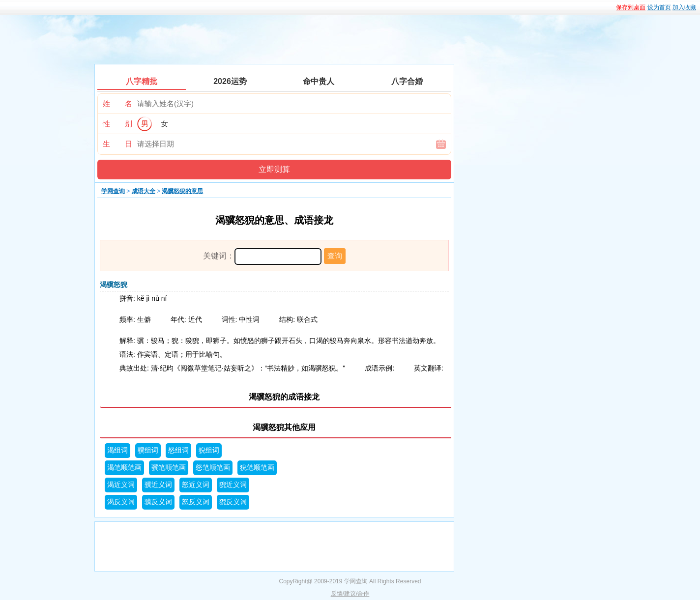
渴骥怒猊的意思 (182, 191)
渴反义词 (121, 502)
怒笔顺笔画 (213, 468)
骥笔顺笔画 (169, 468)
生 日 (117, 144)
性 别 (117, 124)
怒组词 (178, 450)
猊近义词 (233, 485)
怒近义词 (196, 485)
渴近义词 (121, 485)
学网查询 (113, 191)
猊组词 (209, 450)
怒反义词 (196, 502)
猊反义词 (233, 502)
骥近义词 (158, 485)
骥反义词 (158, 502)
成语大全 (144, 191)
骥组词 (148, 450)
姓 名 (117, 103)
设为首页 (659, 7)
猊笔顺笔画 (257, 468)
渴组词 (117, 450)
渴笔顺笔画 (124, 468)
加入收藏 (684, 7)
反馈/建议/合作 (350, 594)
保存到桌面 (631, 7)
